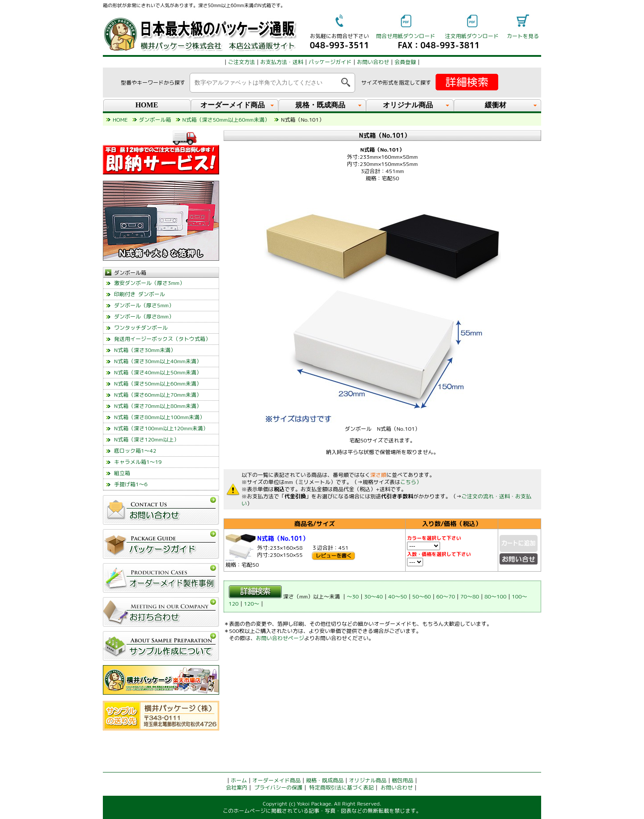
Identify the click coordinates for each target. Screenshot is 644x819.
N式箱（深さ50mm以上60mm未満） (158, 384)
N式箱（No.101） (283, 538)
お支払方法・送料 (282, 62)
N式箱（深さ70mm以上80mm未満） (158, 406)
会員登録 (405, 62)
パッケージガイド (330, 62)
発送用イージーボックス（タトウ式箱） (162, 339)
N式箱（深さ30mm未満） (145, 350)
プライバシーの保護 (278, 787)
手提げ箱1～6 (131, 484)
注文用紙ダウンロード (472, 36)
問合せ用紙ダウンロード (406, 36)
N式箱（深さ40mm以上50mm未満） (158, 372)
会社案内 (237, 787)
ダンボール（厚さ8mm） (144, 316)
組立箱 (122, 473)
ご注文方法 (241, 62)
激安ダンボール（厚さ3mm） (149, 283)
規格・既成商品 (325, 780)
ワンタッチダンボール (141, 328)
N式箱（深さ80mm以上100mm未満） (159, 417)
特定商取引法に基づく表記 (342, 787)
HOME (147, 105)
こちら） (411, 482)
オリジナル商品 (368, 780)
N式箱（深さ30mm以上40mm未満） (158, 361)
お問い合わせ (373, 62)
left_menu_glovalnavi (161, 633)
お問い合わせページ (280, 638)
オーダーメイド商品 (276, 780)
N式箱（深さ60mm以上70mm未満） (158, 395)
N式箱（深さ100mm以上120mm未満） (161, 428)
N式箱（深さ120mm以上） (146, 439)
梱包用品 (402, 780)
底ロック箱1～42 (135, 451)
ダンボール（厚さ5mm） (144, 305)
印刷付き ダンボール (140, 294)
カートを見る (523, 36)
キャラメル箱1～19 (138, 462)
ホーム (239, 780)
